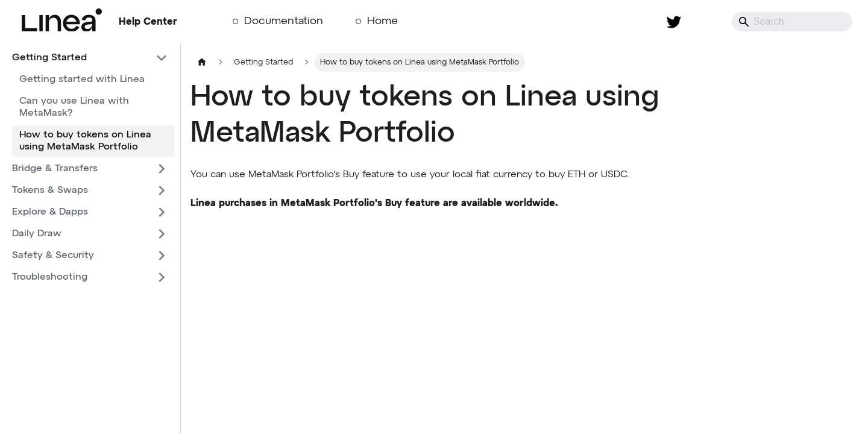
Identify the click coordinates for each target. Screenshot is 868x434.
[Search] (792, 22)
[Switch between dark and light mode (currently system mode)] (705, 22)
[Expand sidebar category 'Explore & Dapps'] (162, 212)
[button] (90, 169)
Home (382, 21)
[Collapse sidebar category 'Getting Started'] (162, 58)
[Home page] (202, 62)
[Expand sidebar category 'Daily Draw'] (162, 234)
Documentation (284, 21)
